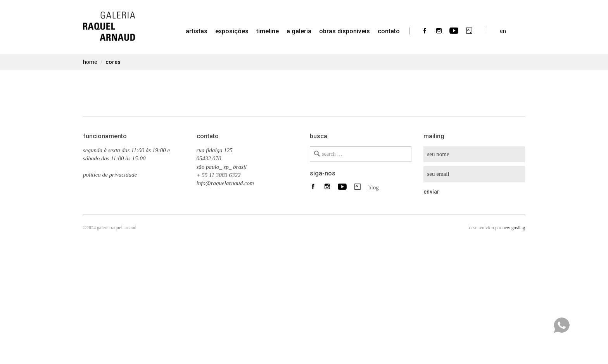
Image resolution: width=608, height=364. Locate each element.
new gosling (514, 228)
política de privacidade (110, 175)
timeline (268, 31)
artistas (197, 31)
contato (389, 31)
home (90, 62)
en (503, 31)
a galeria (299, 31)
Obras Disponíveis (345, 31)
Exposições (232, 31)
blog (371, 187)
